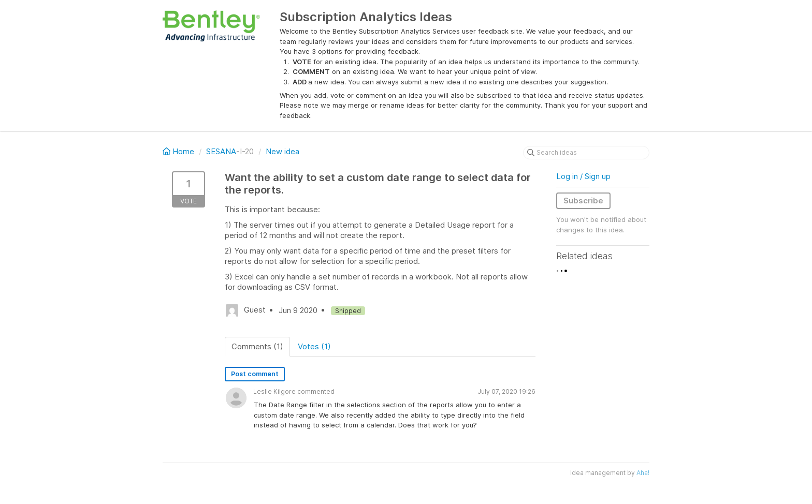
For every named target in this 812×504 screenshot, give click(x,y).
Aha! (643, 473)
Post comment (255, 374)
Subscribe (583, 201)
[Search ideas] (586, 153)
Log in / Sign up (583, 176)
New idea (282, 151)
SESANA (221, 151)
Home (179, 151)
